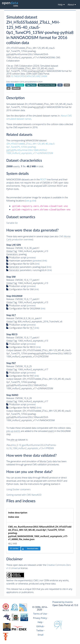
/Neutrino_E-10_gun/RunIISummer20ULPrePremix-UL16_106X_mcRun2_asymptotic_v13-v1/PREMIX (31, 447)
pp (9, 88)
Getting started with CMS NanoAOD (24, 495)
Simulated (20, 85)
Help (40, 622)
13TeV (67, 85)
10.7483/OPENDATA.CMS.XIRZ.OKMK (29, 76)
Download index (30, 549)
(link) (45, 261)
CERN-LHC (16, 88)
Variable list (12, 223)
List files (14, 548)
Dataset (10, 85)
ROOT (43, 179)
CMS (60, 85)
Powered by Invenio (63, 602)
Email (41, 635)
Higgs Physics (31, 85)
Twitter (40, 630)
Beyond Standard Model (47, 85)
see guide (31, 201)
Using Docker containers (18, 489)
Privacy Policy (40, 618)
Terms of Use (40, 614)
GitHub (40, 626)
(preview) (31, 258)
